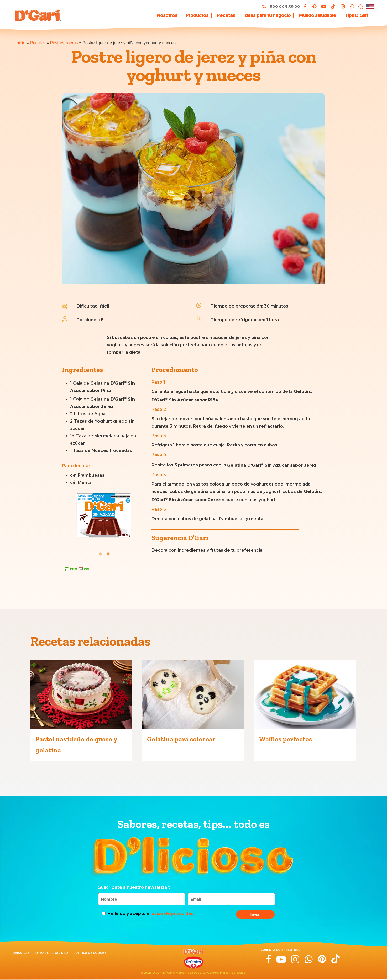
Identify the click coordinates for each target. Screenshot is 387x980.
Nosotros (167, 15)
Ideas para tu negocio (267, 15)
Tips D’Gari (356, 15)
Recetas (38, 43)
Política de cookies (90, 953)
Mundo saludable (318, 15)
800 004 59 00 (280, 6)
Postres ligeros (64, 43)
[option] (104, 517)
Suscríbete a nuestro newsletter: (134, 887)
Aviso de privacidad (51, 953)
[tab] (100, 553)
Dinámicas (21, 953)
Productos (197, 15)
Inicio (20, 43)
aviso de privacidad (173, 914)
